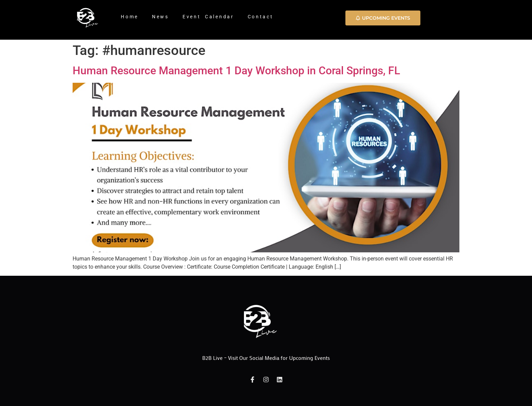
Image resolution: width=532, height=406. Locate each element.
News (160, 17)
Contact (261, 17)
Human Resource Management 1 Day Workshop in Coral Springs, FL (236, 71)
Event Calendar (208, 17)
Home (130, 17)
